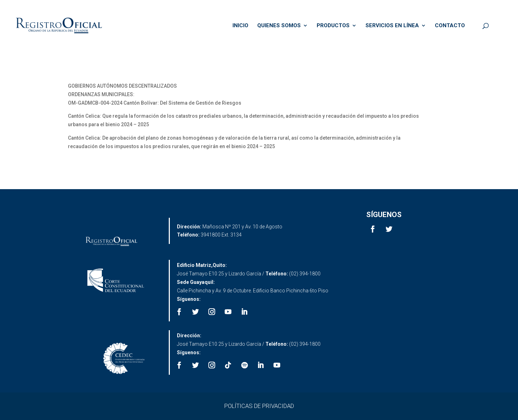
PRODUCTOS (333, 26)
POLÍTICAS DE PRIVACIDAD (259, 406)
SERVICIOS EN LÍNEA (392, 26)
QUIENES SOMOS (279, 26)
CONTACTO (450, 26)
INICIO (240, 26)
